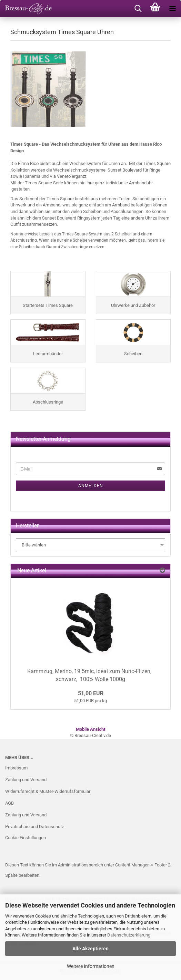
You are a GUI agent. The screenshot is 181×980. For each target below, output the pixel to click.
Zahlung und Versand (26, 780)
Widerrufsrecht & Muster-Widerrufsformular (48, 791)
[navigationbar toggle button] (172, 9)
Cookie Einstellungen (26, 838)
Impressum (16, 768)
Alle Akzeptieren (90, 949)
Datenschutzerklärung (129, 935)
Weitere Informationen (91, 966)
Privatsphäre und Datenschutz (34, 827)
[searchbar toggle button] (138, 9)
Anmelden (91, 486)
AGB (9, 803)
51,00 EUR (91, 693)
